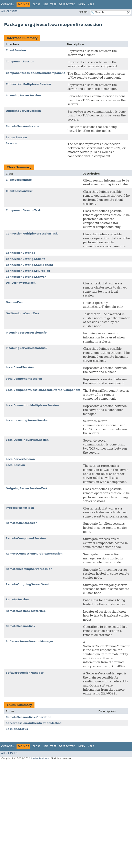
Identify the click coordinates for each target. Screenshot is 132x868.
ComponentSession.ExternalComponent (35, 73)
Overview (8, 5)
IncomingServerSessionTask (27, 348)
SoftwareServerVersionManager (30, 641)
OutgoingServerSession (23, 111)
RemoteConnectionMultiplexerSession (34, 554)
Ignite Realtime (40, 759)
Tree (53, 5)
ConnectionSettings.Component (29, 265)
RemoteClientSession (22, 523)
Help (91, 5)
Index (82, 5)
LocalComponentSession (24, 379)
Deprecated (67, 5)
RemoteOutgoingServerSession (29, 584)
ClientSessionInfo (19, 180)
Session (11, 143)
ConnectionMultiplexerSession (28, 84)
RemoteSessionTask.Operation (28, 717)
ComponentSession (20, 61)
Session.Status (17, 729)
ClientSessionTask (19, 191)
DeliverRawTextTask (21, 283)
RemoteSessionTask (21, 626)
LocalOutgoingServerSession (27, 440)
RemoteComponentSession (26, 538)
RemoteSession (17, 599)
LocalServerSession (20, 459)
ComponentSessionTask (23, 210)
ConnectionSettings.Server (26, 277)
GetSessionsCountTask (23, 313)
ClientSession (16, 50)
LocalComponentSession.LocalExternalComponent (43, 390)
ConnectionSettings (20, 253)
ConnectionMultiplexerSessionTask (32, 234)
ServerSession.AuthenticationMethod (34, 723)
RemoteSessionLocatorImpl (26, 611)
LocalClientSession (20, 367)
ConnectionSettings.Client (25, 259)
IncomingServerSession (23, 95)
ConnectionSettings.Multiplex (28, 271)
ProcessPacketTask (20, 508)
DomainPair (14, 302)
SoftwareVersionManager (25, 673)
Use (45, 5)
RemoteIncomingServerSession (29, 569)
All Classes (9, 11)
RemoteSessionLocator (23, 126)
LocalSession (15, 465)
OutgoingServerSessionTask (27, 488)
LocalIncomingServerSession (27, 420)
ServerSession (16, 137)
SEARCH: (84, 12)
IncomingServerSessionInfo (26, 333)
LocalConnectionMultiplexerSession (32, 405)
